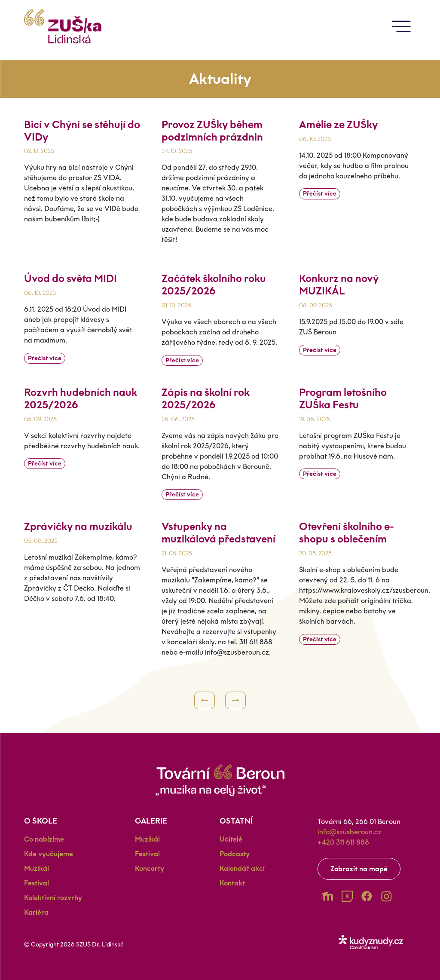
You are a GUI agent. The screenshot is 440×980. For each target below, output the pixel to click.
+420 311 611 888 (343, 842)
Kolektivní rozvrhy (53, 898)
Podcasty (235, 854)
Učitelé (231, 839)
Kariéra (36, 912)
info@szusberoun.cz (350, 832)
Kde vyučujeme (49, 854)
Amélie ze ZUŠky (338, 124)
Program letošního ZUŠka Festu (343, 398)
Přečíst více (320, 194)
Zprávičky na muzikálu (78, 526)
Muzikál (37, 868)
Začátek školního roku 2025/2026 (214, 285)
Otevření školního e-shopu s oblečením (347, 533)
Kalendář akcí (242, 868)
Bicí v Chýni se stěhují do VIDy (82, 131)
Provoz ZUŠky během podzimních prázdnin (212, 131)
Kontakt (232, 883)
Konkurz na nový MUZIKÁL (339, 285)
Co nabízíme (44, 839)
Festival (37, 883)
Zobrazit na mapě (359, 869)
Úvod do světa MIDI (70, 278)
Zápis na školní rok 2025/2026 (206, 398)
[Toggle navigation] (401, 26)
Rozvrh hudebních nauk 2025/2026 (81, 398)
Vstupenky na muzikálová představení (218, 533)
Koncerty (150, 868)
